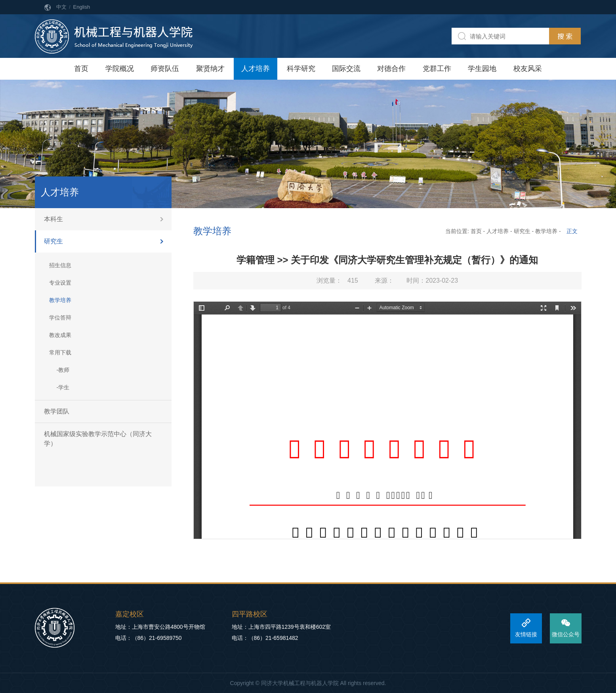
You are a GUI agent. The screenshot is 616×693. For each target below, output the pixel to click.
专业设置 (60, 283)
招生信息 (60, 265)
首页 (81, 69)
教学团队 (57, 411)
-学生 (63, 387)
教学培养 (60, 300)
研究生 (53, 241)
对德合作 (391, 69)
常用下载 (60, 352)
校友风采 (528, 69)
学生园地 (482, 69)
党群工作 (437, 69)
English (82, 7)
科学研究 (301, 69)
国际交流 (346, 69)
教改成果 (60, 335)
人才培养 (256, 69)
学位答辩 (60, 318)
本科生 (53, 219)
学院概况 (120, 69)
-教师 (63, 370)
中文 (61, 7)
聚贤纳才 (210, 69)
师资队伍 (165, 69)
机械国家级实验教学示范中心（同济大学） (98, 439)
